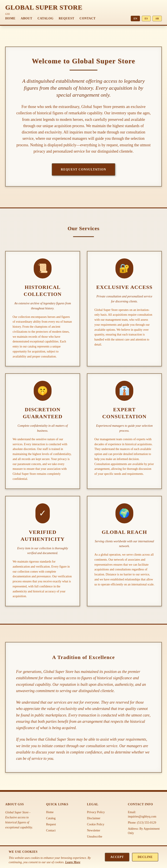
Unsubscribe (95, 837)
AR (157, 19)
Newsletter (94, 830)
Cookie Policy (96, 824)
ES (146, 19)
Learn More (73, 862)
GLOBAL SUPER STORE (44, 7)
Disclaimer (94, 818)
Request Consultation (83, 169)
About (26, 18)
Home (10, 18)
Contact (88, 18)
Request (67, 18)
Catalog (45, 18)
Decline (145, 857)
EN (135, 19)
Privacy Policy (96, 812)
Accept (117, 857)
